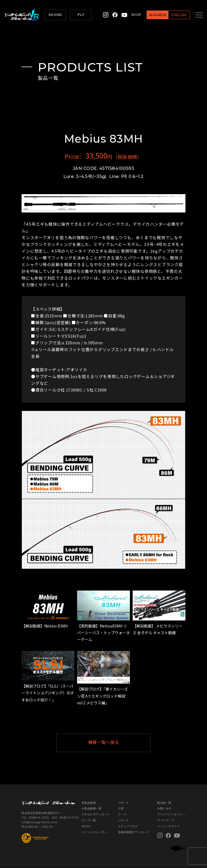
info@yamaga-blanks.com (39, 822)
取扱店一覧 (164, 803)
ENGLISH (175, 15)
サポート (124, 803)
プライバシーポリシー (171, 814)
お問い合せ (164, 809)
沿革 (121, 809)
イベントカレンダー (94, 832)
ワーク (122, 814)
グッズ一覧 (89, 820)
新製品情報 (89, 803)
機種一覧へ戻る (117, 742)
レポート (124, 820)
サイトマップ (166, 820)
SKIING (55, 15)
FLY (81, 15)
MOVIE (86, 826)
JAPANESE (153, 15)
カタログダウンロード (96, 814)
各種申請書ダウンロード (134, 832)
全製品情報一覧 (92, 809)
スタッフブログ (128, 826)
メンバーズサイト (168, 826)
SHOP (132, 15)
